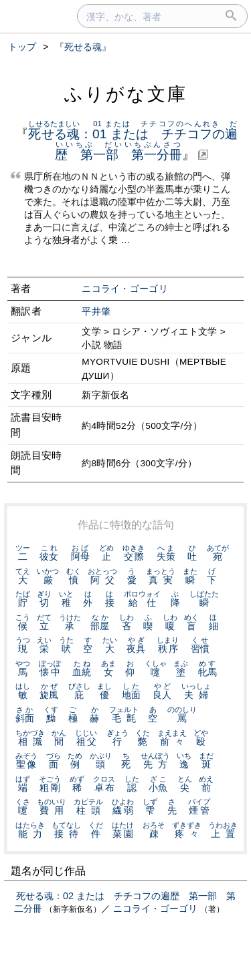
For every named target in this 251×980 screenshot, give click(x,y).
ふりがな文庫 (126, 94)
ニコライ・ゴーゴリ (125, 289)
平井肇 (96, 312)
